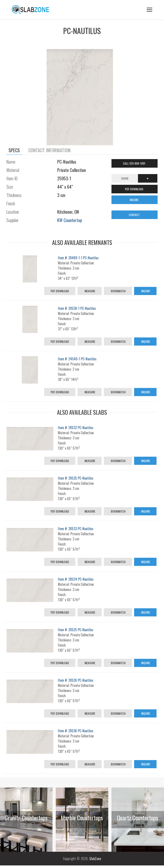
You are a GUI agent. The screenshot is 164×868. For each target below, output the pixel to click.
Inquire (145, 291)
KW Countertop (70, 220)
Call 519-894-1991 (134, 163)
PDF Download (60, 291)
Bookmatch (118, 291)
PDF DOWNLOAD (134, 189)
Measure (90, 291)
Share (125, 178)
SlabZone (95, 859)
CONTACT (135, 215)
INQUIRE (134, 200)
